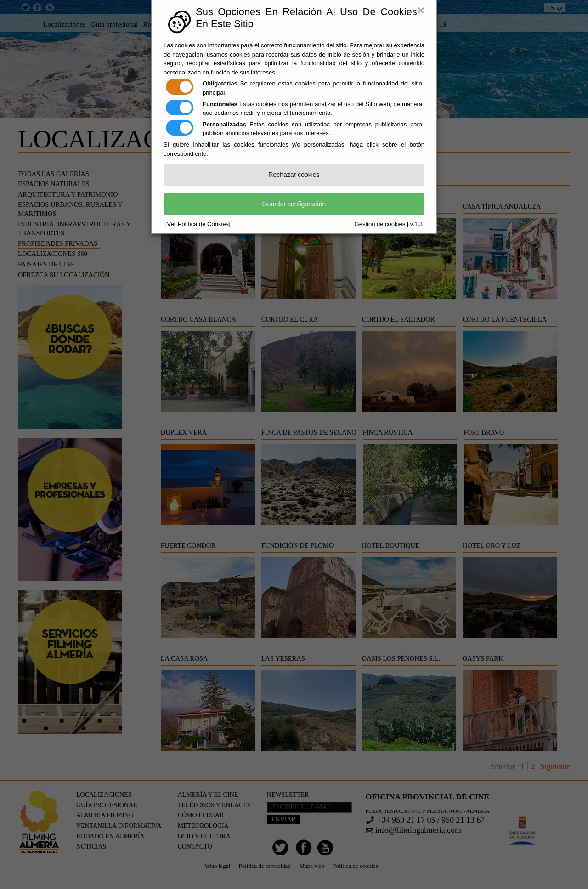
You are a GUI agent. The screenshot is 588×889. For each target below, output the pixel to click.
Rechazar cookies (294, 175)
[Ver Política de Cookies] (198, 224)
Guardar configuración (294, 204)
